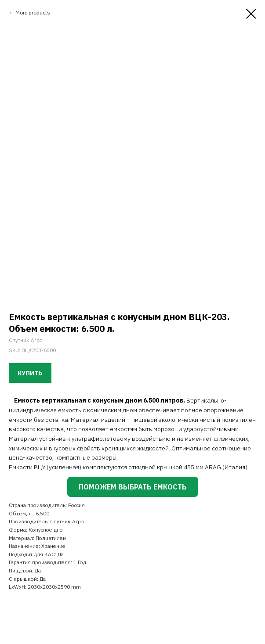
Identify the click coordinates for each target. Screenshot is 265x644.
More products (33, 13)
